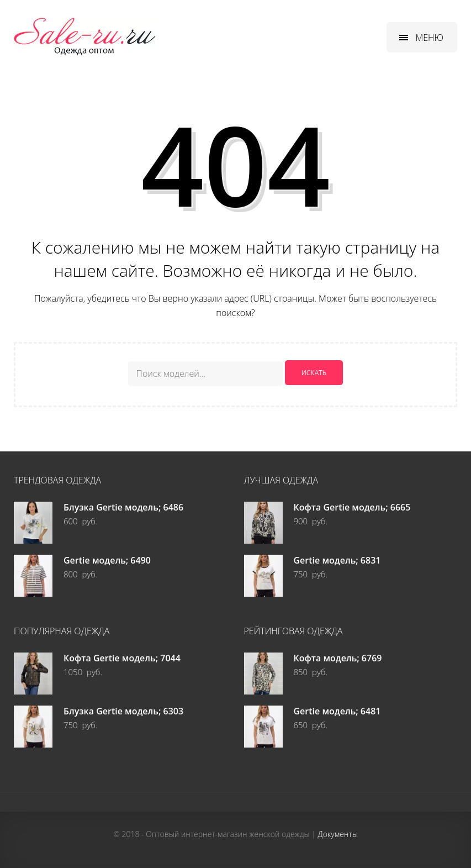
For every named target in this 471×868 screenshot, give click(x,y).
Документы (338, 833)
